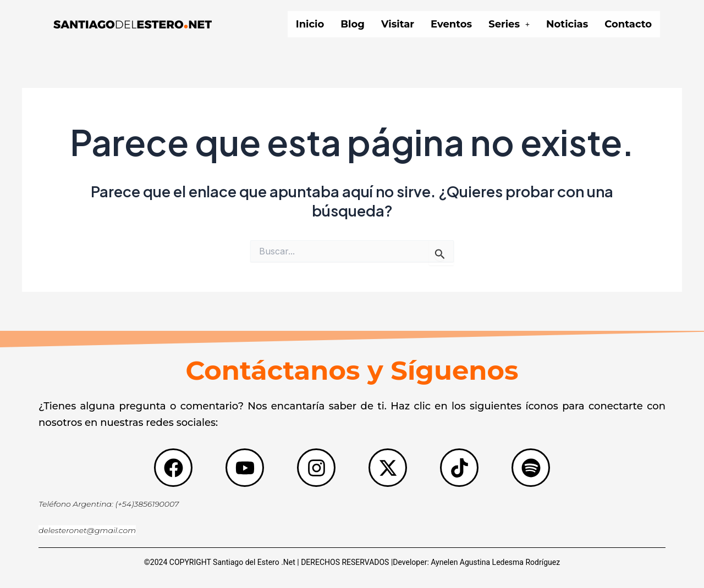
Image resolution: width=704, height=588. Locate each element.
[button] (509, 24)
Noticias (567, 24)
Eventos (451, 24)
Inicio (310, 24)
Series (509, 24)
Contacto (628, 24)
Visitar (398, 24)
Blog (353, 24)
